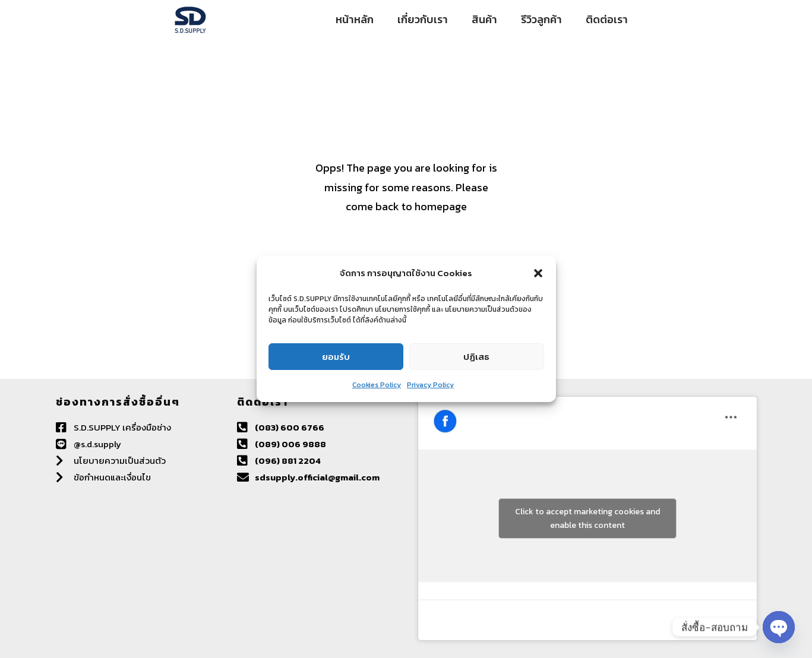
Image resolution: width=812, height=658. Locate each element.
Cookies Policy (377, 385)
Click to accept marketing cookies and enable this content (587, 518)
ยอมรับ (336, 357)
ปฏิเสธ (476, 357)
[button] (538, 273)
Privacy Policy (430, 385)
